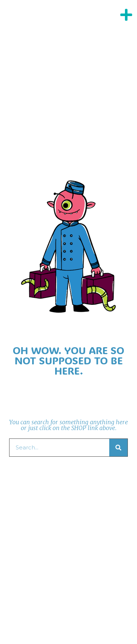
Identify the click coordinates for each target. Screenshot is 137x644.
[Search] (118, 448)
